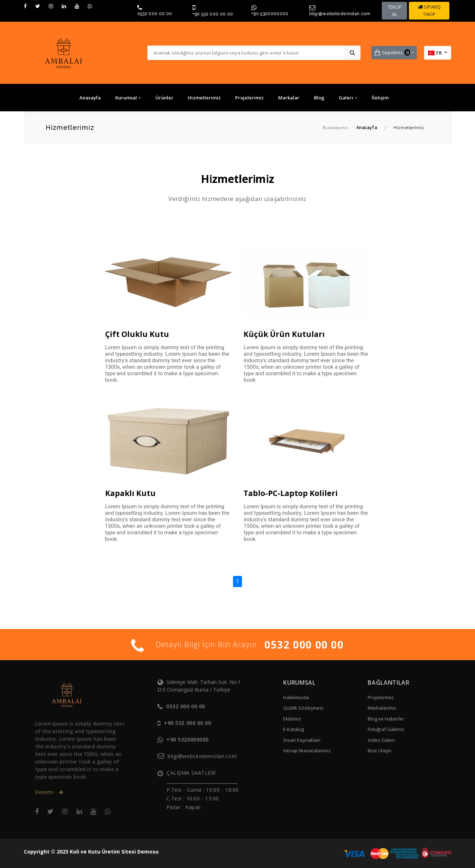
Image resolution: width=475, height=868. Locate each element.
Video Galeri (381, 740)
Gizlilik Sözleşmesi (303, 708)
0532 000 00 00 (155, 14)
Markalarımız (382, 708)
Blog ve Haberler (386, 719)
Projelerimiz (381, 697)
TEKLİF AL (394, 10)
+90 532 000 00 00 (213, 14)
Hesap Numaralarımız (307, 751)
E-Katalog (293, 729)
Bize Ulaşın (380, 751)
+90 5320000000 (270, 14)
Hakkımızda (296, 697)
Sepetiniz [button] (392, 53)
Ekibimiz (292, 719)
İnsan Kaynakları (302, 740)
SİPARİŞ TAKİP (429, 10)
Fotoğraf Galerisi (386, 729)
